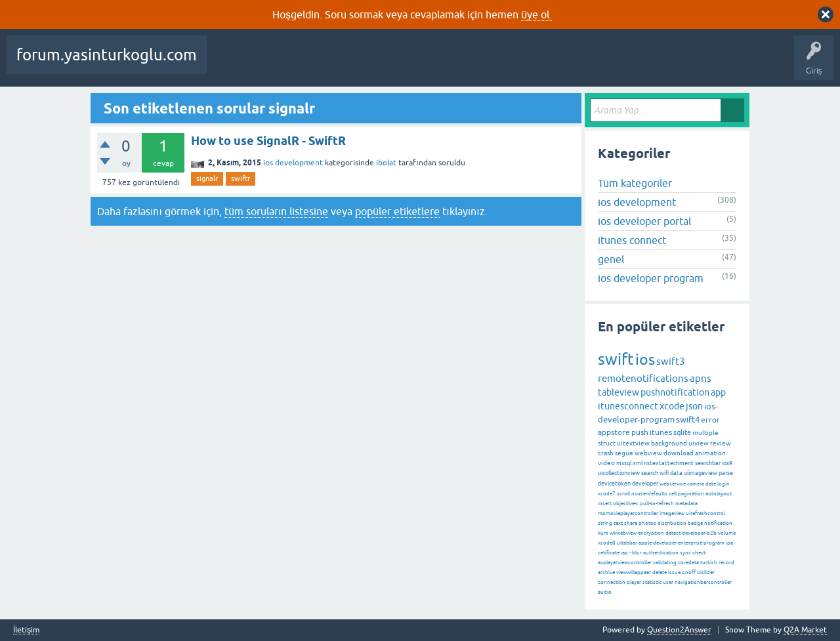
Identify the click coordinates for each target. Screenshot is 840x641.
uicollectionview (619, 473)
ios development (293, 163)
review (721, 443)
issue (674, 572)
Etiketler (408, 64)
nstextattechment (669, 463)
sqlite (682, 432)
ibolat (386, 163)
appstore (614, 432)
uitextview (633, 443)
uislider (706, 572)
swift (616, 359)
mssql (624, 463)
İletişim (26, 630)
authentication (661, 553)
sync (685, 553)
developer (645, 484)
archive (606, 572)
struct (607, 443)
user (668, 582)
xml (638, 463)
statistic (652, 582)
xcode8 (607, 543)
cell (673, 494)
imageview (672, 513)
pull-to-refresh (657, 504)
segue (624, 453)
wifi (664, 473)
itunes (661, 432)
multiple (705, 433)
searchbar (708, 463)
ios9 (727, 463)
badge (695, 523)
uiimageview (701, 473)
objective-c (626, 504)
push (640, 432)
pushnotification (675, 392)
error (710, 420)
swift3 (670, 361)
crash (606, 453)
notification (718, 523)
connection (612, 582)
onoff (689, 572)
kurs (603, 533)
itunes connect (632, 240)
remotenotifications (643, 378)
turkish (709, 563)
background (669, 443)
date (711, 484)
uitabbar (627, 543)
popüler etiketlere (397, 211)
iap (624, 553)
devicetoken (614, 484)
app (718, 392)
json (694, 406)
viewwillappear (634, 572)
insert (605, 504)
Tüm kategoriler (635, 183)
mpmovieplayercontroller (628, 513)
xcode (672, 406)
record (726, 563)
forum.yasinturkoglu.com (107, 55)
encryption (651, 533)
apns (701, 378)
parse (726, 473)
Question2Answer (679, 630)
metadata (686, 504)
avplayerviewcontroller (625, 563)
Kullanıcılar (512, 64)
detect (673, 533)
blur (637, 553)
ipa (729, 543)
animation (710, 453)
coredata (688, 563)
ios (645, 360)
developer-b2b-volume (709, 533)
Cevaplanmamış (348, 64)
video (606, 463)
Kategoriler (457, 64)
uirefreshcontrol (705, 513)
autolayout (719, 494)
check (699, 553)
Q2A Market (805, 630)
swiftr (241, 178)
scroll (623, 494)
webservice (673, 484)
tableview (619, 392)
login (724, 484)
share (631, 523)
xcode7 (607, 494)
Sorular (230, 64)
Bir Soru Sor (566, 64)
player (634, 582)
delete (660, 572)
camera (696, 484)
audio (605, 592)
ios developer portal (644, 221)
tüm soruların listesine (276, 211)
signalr (207, 178)
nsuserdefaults (649, 494)
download (679, 453)
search (650, 473)
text (618, 523)
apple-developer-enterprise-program (682, 543)
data (676, 473)
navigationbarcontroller (703, 582)
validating (665, 563)
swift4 (688, 420)
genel (611, 259)
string (605, 523)
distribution (672, 523)
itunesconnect (628, 406)
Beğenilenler (281, 64)
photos (647, 523)
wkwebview (623, 533)
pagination (691, 494)
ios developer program (651, 278)
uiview (699, 443)
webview (648, 453)
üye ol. (536, 14)
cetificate (609, 553)
